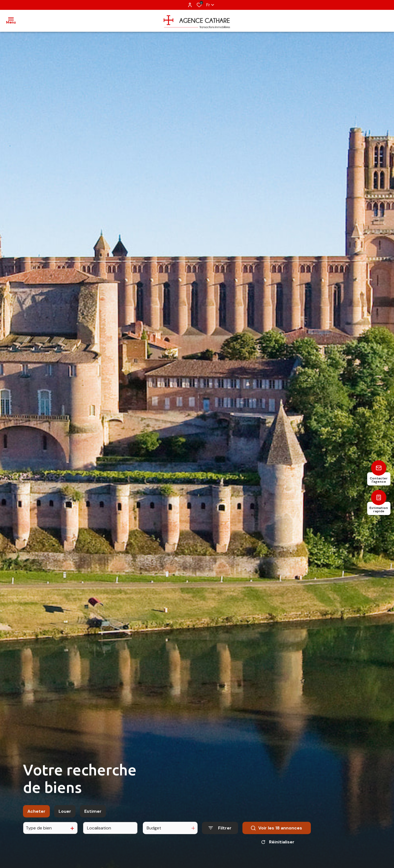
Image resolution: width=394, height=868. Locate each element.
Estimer (93, 815)
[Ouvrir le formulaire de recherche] (220, 832)
